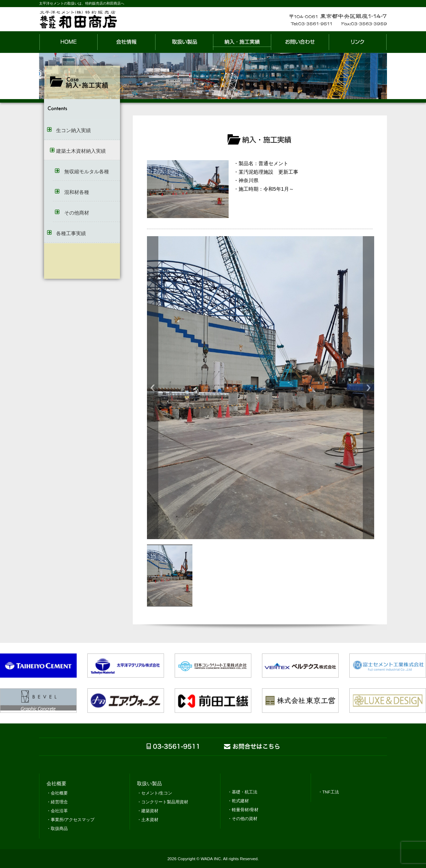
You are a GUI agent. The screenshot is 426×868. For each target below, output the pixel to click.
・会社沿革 (57, 811)
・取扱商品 (57, 828)
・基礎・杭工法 (242, 792)
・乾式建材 (238, 801)
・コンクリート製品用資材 (163, 802)
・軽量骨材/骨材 (243, 810)
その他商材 (77, 213)
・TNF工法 (329, 792)
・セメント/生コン (155, 793)
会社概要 (56, 784)
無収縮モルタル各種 (87, 172)
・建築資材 (148, 811)
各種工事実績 (71, 233)
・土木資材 (148, 820)
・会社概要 (57, 793)
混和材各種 (77, 192)
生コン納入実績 (73, 130)
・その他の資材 (242, 818)
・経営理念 (57, 802)
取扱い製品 (149, 784)
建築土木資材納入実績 (81, 151)
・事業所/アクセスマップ (70, 820)
